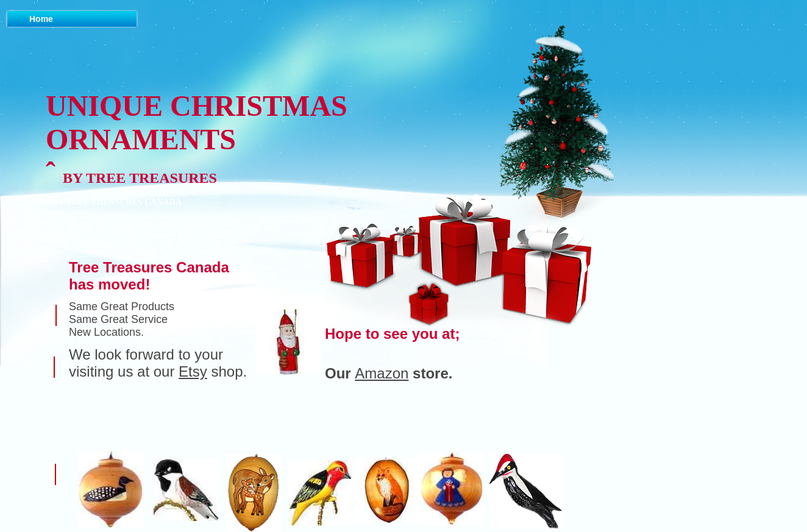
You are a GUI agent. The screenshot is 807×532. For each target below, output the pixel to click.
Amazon (382, 373)
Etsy (193, 371)
